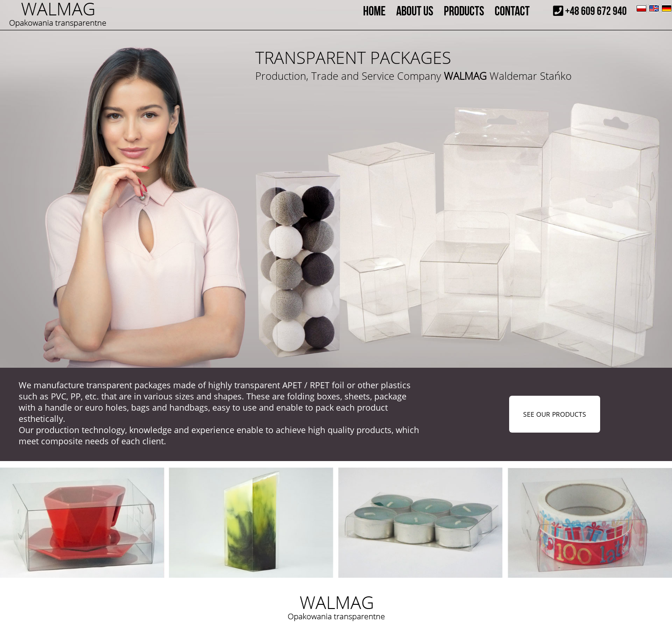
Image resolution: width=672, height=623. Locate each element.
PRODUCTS (464, 11)
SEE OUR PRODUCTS (555, 414)
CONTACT (512, 11)
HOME (374, 11)
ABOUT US (415, 11)
